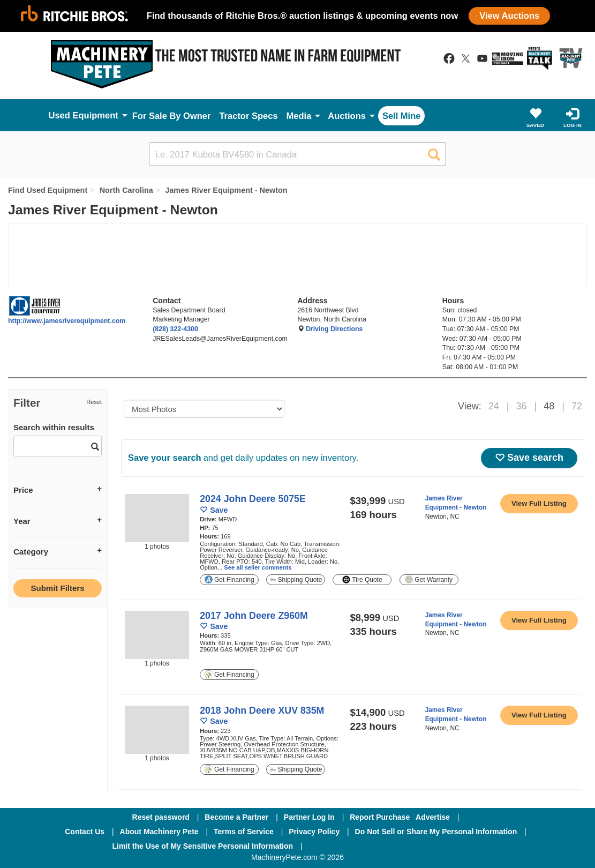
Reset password (161, 817)
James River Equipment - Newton (226, 190)
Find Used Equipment (48, 190)
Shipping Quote (296, 580)
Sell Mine (402, 116)
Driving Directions (334, 329)
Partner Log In (309, 817)
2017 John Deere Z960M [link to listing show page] (254, 616)
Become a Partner (236, 817)
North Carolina (126, 190)
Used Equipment (84, 115)
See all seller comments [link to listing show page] (258, 567)
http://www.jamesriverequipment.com (67, 321)
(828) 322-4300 (175, 329)
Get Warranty (429, 579)
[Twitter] (396, 846)
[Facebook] (339, 846)
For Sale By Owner (172, 116)
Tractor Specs (248, 116)
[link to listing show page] (539, 504)
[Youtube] (451, 846)
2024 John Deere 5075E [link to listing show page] (253, 499)
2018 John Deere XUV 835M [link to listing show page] (262, 710)
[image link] (157, 518)
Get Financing (229, 579)
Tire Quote (362, 579)
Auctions (347, 116)
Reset (94, 402)
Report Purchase (380, 817)
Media (299, 116)
